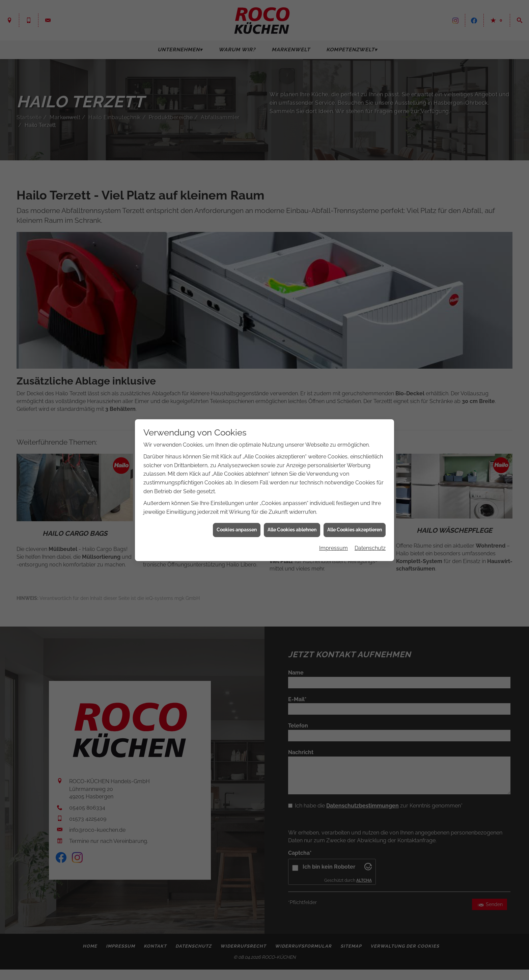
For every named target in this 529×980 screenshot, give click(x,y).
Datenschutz (370, 548)
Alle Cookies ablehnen (292, 530)
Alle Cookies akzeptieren (355, 530)
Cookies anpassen (237, 530)
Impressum (333, 548)
